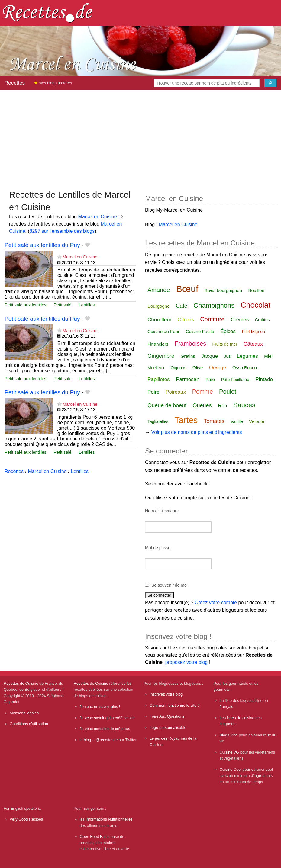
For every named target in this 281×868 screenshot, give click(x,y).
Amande (159, 290)
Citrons (186, 320)
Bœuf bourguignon (223, 290)
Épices (228, 331)
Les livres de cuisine (237, 718)
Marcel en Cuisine (98, 217)
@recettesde (107, 740)
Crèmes (240, 320)
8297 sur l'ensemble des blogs (62, 231)
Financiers (158, 344)
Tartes (186, 420)
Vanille (237, 421)
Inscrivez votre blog (166, 694)
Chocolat (256, 305)
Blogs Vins (229, 735)
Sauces (244, 405)
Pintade (264, 379)
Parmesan (187, 379)
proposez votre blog (187, 662)
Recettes (15, 83)
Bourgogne (158, 306)
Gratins (188, 356)
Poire (153, 392)
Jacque (210, 356)
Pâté (210, 379)
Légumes (247, 356)
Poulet (228, 392)
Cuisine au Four (163, 331)
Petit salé (62, 305)
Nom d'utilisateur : (162, 511)
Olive (198, 368)
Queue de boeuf (167, 405)
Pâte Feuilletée (235, 380)
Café (182, 306)
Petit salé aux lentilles (25, 305)
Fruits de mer (225, 344)
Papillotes (159, 379)
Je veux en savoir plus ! (100, 707)
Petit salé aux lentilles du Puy (42, 245)
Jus (228, 356)
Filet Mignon (254, 332)
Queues (202, 405)
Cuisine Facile (200, 331)
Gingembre (161, 356)
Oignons (178, 368)
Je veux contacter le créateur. (105, 729)
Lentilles (87, 305)
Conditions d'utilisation (29, 724)
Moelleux (156, 368)
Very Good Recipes (26, 819)
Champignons (214, 305)
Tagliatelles (158, 421)
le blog (86, 740)
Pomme (203, 392)
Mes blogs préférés (53, 83)
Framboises (190, 344)
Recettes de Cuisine (21, 683)
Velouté (257, 421)
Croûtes (262, 320)
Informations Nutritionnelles (109, 819)
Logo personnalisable (168, 727)
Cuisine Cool (231, 769)
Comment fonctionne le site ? (175, 705)
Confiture (212, 319)
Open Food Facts (95, 836)
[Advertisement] (140, 137)
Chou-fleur (159, 320)
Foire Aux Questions (167, 716)
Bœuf (187, 289)
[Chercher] (270, 83)
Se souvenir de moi (170, 585)
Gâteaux (253, 344)
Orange (218, 368)
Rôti (222, 406)
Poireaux (176, 392)
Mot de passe (158, 548)
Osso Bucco (245, 368)
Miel (268, 356)
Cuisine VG (229, 752)
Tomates (214, 421)
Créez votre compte (216, 602)
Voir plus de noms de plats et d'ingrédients (196, 432)
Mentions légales (24, 713)
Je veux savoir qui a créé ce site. (108, 718)
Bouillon (256, 290)
